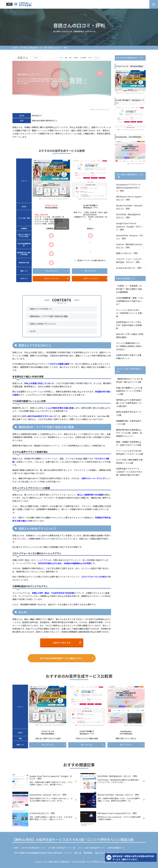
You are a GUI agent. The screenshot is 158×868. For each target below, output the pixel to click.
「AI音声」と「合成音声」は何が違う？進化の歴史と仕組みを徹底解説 (129, 289)
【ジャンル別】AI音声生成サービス (91, 848)
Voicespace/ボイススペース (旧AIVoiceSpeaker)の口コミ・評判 (128, 188)
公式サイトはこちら (56, 278)
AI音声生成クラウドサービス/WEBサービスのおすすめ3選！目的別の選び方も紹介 (129, 472)
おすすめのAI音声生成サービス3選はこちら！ (67, 658)
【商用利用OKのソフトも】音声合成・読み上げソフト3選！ (129, 380)
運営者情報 (88, 853)
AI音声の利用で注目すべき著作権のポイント (129, 357)
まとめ (33, 331)
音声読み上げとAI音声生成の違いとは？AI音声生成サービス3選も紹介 (129, 403)
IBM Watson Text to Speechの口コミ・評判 (129, 198)
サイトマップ (113, 853)
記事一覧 (78, 853)
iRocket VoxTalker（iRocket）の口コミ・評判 (129, 207)
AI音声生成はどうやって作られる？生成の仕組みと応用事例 (129, 325)
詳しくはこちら (57, 271)
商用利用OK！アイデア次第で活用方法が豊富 (49, 316)
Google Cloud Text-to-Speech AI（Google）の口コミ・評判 (129, 226)
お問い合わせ (100, 853)
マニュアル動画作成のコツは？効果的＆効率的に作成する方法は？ (129, 346)
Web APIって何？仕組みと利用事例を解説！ (130, 336)
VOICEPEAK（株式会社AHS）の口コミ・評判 (129, 216)
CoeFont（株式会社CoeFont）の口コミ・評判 (129, 246)
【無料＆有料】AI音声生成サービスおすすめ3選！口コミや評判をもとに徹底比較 (73, 840)
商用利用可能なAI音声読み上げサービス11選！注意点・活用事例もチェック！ (129, 433)
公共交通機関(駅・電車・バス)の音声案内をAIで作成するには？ (130, 301)
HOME (16, 848)
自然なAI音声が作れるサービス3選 (129, 413)
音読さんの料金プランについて (43, 324)
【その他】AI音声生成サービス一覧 (61, 848)
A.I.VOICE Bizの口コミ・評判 (129, 268)
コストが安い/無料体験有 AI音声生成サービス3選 (129, 461)
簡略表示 (62, 303)
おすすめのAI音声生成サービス (33, 848)
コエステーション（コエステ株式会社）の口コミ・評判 (129, 261)
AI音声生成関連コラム (116, 848)
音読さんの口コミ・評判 (127, 253)
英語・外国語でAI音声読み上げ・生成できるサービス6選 (129, 443)
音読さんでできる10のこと (41, 309)
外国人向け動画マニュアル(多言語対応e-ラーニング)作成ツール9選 (129, 391)
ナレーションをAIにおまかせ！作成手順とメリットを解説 (129, 313)
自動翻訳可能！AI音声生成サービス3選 (129, 422)
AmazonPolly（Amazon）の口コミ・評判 (130, 237)
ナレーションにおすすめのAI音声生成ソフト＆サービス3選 (129, 452)
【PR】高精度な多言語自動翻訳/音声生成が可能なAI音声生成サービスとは (43, 853)
